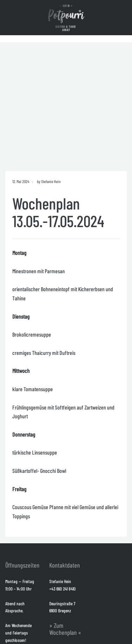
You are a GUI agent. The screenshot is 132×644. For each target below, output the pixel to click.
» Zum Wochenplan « (65, 629)
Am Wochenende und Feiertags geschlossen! (18, 633)
